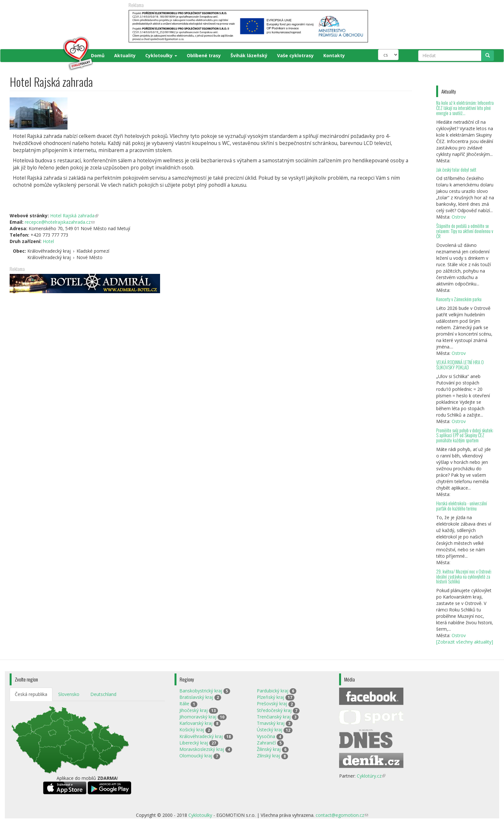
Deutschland (103, 694)
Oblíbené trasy (204, 55)
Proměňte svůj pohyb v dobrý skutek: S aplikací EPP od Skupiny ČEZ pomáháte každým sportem (465, 435)
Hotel (48, 241)
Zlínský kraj (268, 756)
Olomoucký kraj (196, 756)
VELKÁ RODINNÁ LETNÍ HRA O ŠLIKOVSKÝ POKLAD (460, 365)
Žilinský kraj (269, 749)
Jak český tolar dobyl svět (456, 170)
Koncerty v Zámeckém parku (459, 299)
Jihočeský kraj (194, 710)
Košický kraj (192, 730)
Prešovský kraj (272, 704)
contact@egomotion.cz (342, 815)
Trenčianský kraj (274, 717)
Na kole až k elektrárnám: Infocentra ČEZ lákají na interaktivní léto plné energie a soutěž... (465, 108)
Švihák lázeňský (249, 55)
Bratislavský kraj (196, 697)
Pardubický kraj (273, 691)
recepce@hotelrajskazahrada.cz (60, 222)
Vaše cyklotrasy (295, 55)
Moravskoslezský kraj (202, 749)
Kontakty (334, 55)
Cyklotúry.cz (371, 776)
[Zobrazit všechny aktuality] (465, 642)
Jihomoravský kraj (198, 717)
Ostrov (459, 217)
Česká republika (31, 694)
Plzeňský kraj (270, 697)
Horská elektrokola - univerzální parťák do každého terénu (462, 506)
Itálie (184, 704)
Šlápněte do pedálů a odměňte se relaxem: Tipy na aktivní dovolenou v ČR (465, 231)
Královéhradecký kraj (201, 736)
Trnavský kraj (271, 723)
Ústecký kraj (270, 730)
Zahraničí (266, 743)
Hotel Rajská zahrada (74, 216)
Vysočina (266, 736)
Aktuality (125, 55)
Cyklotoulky (161, 55)
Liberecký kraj (194, 743)
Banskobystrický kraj (201, 691)
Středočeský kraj (274, 710)
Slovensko (69, 694)
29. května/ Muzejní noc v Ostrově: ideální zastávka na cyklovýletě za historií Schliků (464, 577)
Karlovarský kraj (196, 723)
